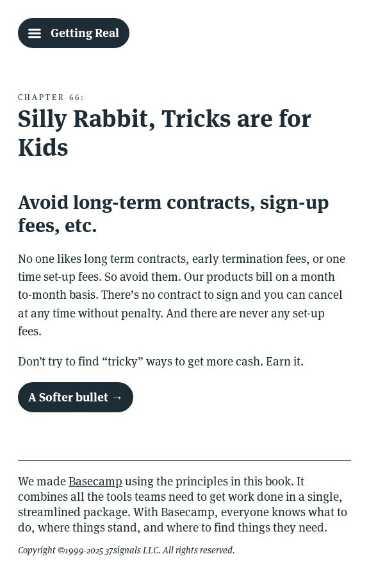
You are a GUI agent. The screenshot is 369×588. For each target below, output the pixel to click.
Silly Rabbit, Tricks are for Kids (165, 133)
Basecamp (95, 481)
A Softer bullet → (76, 397)
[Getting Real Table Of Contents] (73, 33)
